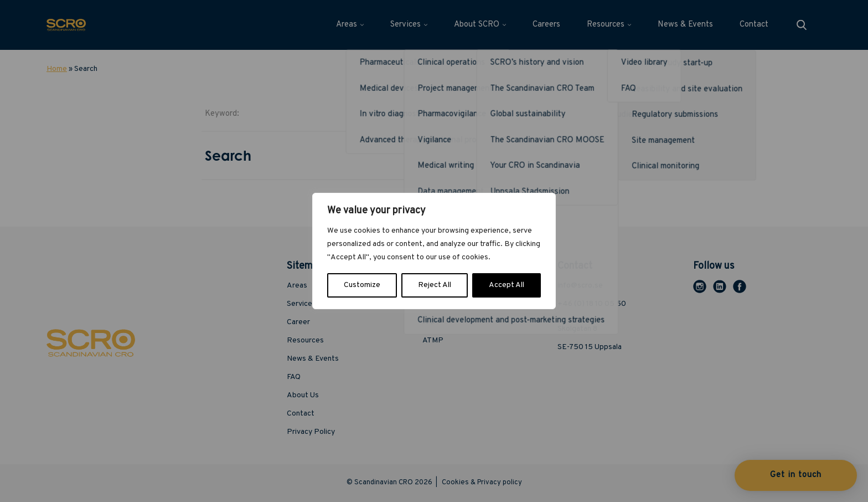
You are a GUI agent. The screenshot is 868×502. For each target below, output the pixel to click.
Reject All (435, 285)
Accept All (507, 285)
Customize (362, 285)
